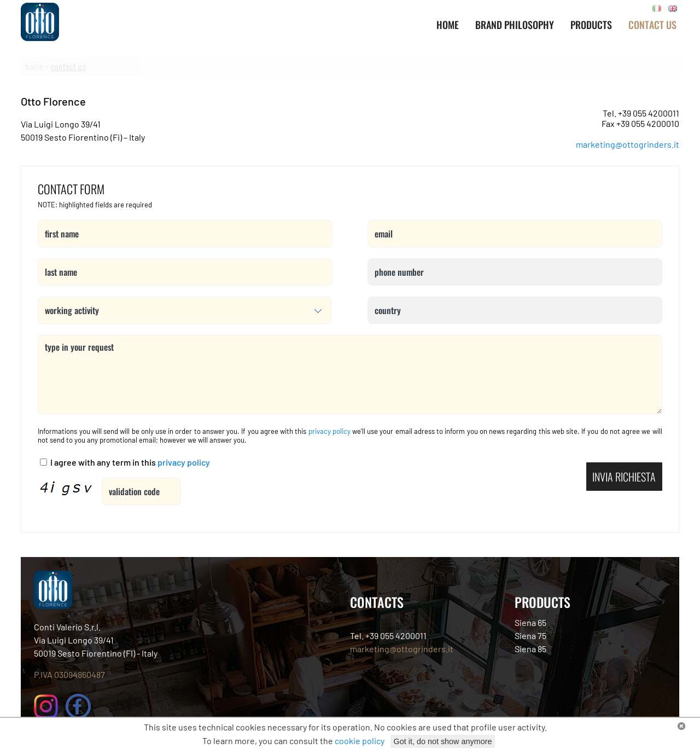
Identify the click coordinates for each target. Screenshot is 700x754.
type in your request (350, 375)
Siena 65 (530, 622)
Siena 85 (530, 649)
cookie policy (360, 741)
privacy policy (329, 431)
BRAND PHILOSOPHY (515, 25)
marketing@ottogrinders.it (628, 144)
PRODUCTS (591, 25)
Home (448, 25)
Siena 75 (530, 636)
